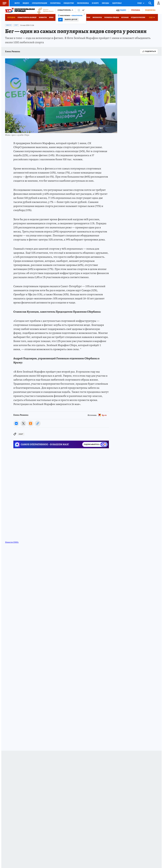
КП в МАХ (125, 17)
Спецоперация (40, 3)
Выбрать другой (71, 20)
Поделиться (149, 51)
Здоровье (117, 3)
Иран (51, 17)
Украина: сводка (112, 17)
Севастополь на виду (27, 17)
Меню (3, 3)
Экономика (83, 3)
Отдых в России (138, 17)
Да (60, 20)
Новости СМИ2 (12, 542)
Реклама (136, 10)
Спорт (16, 25)
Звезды (105, 3)
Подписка (150, 10)
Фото (17, 3)
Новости (43, 17)
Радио (123, 10)
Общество (69, 3)
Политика (55, 3)
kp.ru (104, 415)
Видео (26, 3)
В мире (95, 3)
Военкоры (97, 17)
